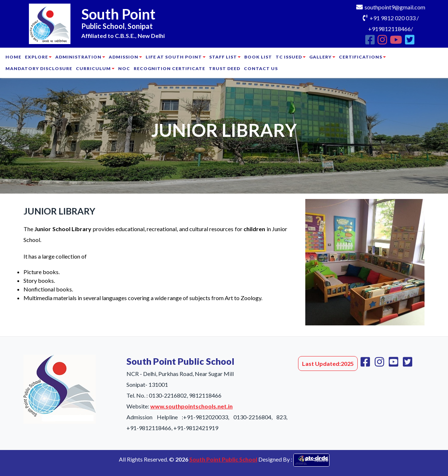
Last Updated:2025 (328, 364)
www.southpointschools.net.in (191, 406)
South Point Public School (223, 459)
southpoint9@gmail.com (395, 7)
